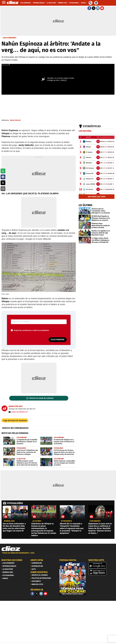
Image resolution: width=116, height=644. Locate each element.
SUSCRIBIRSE (58, 340)
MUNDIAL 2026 (9, 521)
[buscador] (90, 3)
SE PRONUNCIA (66, 521)
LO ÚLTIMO (86, 205)
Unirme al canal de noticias (41, 398)
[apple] (102, 572)
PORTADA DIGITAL (68, 560)
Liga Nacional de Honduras (15, 420)
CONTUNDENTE (95, 521)
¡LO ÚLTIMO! (37, 521)
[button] (3, 171)
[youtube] (45, 594)
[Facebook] (32, 594)
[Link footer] (11, 549)
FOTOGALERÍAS (15, 503)
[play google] (102, 565)
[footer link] (58, 554)
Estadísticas (92, 126)
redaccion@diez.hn (18, 412)
